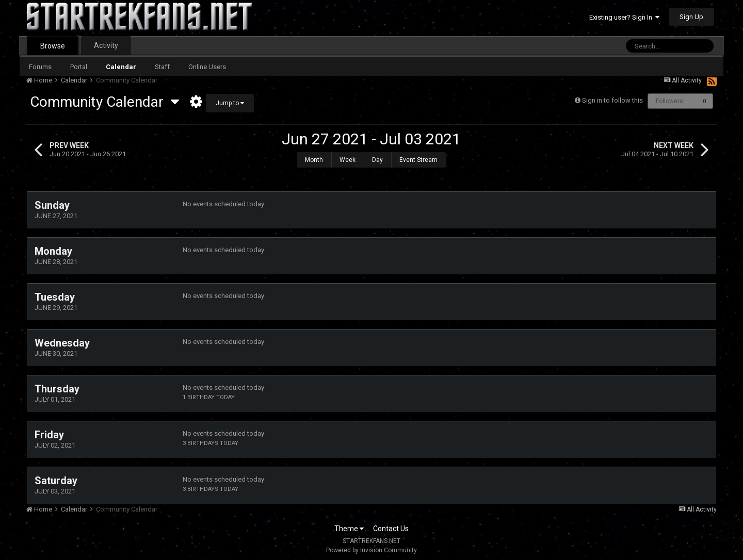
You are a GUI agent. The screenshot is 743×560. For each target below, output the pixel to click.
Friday (49, 435)
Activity (106, 45)
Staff (162, 67)
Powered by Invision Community (372, 550)
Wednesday (62, 343)
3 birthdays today (211, 443)
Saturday (56, 481)
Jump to (230, 103)
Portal (79, 67)
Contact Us (391, 529)
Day (377, 160)
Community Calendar (104, 102)
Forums (40, 67)
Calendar (121, 67)
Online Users (207, 67)
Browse (53, 46)
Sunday (52, 205)
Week (348, 160)
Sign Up (691, 17)
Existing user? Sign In (624, 17)
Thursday (57, 389)
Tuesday (55, 297)
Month (314, 160)
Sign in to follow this (612, 100)
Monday (53, 251)
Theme (349, 529)
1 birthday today (209, 397)
